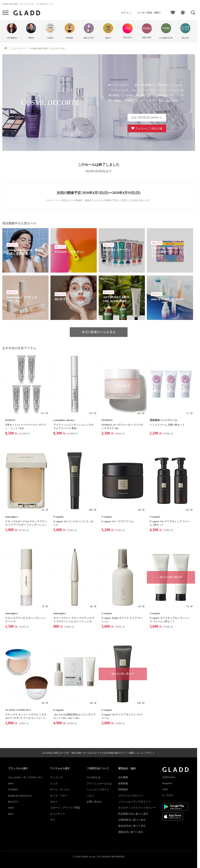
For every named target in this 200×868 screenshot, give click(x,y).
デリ (53, 820)
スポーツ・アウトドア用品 (65, 808)
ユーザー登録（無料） (150, 13)
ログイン (126, 13)
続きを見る (172, 100)
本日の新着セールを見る (99, 332)
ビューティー (58, 814)
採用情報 (123, 783)
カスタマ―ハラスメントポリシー (137, 808)
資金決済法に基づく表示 (132, 826)
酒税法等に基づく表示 (131, 832)
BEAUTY (13, 802)
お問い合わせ (94, 802)
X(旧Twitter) (169, 777)
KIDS (11, 808)
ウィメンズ (56, 777)
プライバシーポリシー (131, 796)
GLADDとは (93, 777)
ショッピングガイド (98, 789)
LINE (165, 789)
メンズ (54, 783)
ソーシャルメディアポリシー (134, 802)
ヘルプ (90, 796)
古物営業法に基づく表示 (132, 820)
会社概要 (123, 777)
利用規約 (123, 789)
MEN (11, 783)
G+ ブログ (168, 795)
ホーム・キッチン (60, 789)
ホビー (54, 802)
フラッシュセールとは (99, 783)
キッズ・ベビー (59, 796)
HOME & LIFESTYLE (20, 796)
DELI (11, 814)
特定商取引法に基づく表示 (133, 814)
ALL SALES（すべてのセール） (26, 777)
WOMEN (13, 789)
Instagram (167, 783)
